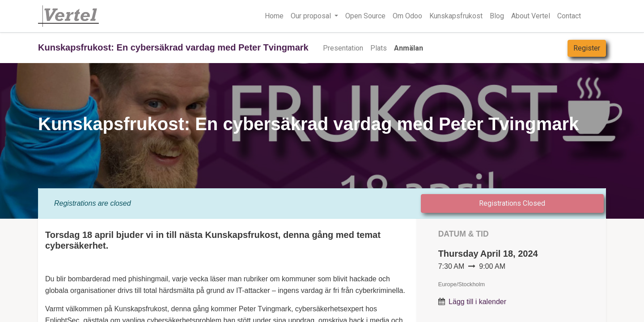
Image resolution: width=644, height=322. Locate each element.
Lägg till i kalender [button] (477, 302)
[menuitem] (343, 48)
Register (587, 48)
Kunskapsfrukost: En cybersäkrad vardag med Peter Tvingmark (173, 47)
